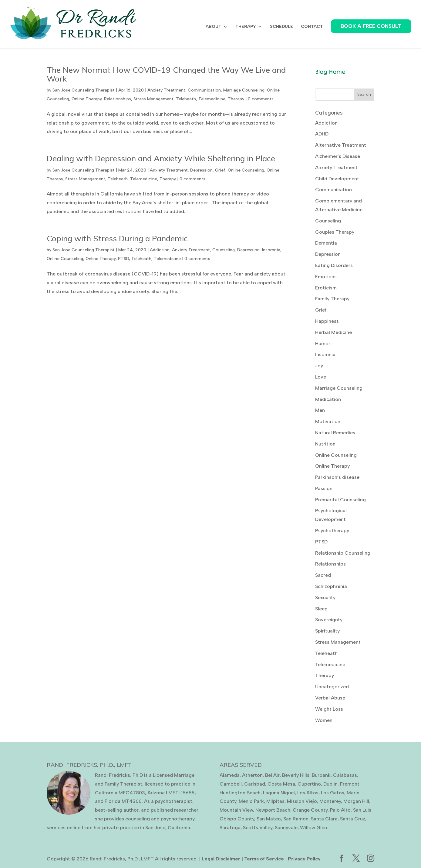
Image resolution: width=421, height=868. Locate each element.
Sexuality (325, 598)
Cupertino (309, 784)
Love (321, 377)
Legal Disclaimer (221, 859)
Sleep (321, 609)
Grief (220, 170)
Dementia (326, 243)
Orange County (310, 810)
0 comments (261, 99)
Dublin (330, 784)
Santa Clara (324, 819)
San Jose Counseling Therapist (84, 90)
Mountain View (236, 810)
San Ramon (296, 819)
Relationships (118, 99)
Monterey (330, 801)
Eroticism (326, 288)
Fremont (350, 784)
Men (320, 410)
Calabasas (345, 775)
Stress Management (153, 99)
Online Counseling (246, 170)
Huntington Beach (240, 793)
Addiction (160, 250)
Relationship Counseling (343, 553)
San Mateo (269, 819)
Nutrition (325, 444)
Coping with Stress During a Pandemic (117, 238)
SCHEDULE (281, 27)
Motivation (328, 421)
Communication (204, 90)
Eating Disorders (334, 265)
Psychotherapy (332, 531)
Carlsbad (255, 784)
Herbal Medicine (333, 332)
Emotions (326, 277)
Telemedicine (212, 99)
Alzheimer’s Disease (338, 156)
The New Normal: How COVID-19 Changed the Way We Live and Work (166, 74)
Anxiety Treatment (166, 90)
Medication (328, 399)
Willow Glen (313, 828)
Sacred (323, 575)
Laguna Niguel (279, 793)
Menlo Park (251, 801)
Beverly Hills (296, 775)
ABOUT (214, 27)
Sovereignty (329, 620)
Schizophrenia (331, 586)
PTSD (123, 259)
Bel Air (272, 775)
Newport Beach (273, 810)
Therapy (236, 99)
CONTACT (312, 27)
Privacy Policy (304, 859)
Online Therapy (87, 99)
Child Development (337, 179)
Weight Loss (329, 709)
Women (324, 720)
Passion (324, 488)
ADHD (322, 134)
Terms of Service (264, 859)
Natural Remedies (335, 433)
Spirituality (327, 631)
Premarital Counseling (340, 500)
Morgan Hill (356, 801)
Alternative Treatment (341, 145)
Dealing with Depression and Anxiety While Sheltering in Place (161, 158)
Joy (319, 366)
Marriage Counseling (244, 90)
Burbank (321, 775)
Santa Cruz (353, 819)
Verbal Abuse (330, 698)
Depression (201, 170)
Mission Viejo (302, 801)
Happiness (327, 321)
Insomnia (271, 250)
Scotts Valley (258, 828)
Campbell (231, 784)
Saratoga (230, 828)
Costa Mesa (281, 784)
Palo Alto (340, 810)
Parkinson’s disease (337, 477)
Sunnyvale (286, 828)
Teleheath (186, 99)
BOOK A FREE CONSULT (371, 26)
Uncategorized (332, 687)
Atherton (252, 775)
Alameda (230, 775)
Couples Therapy (335, 232)
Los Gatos (333, 793)
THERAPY (246, 27)
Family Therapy (332, 299)
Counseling (224, 250)
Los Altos (308, 793)
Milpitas (275, 801)
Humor (323, 344)
